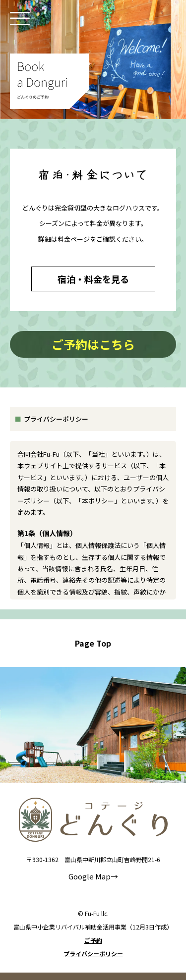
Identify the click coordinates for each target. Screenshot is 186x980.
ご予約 (93, 940)
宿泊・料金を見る (93, 279)
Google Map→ (93, 876)
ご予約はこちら (93, 344)
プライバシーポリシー (93, 954)
